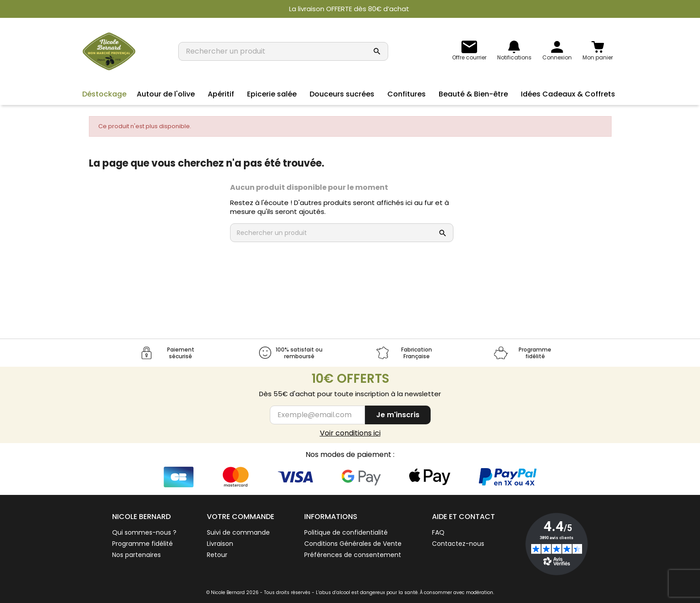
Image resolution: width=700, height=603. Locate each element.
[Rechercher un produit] (274, 51)
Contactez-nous (458, 544)
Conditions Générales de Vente (353, 544)
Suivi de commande (238, 532)
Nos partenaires (136, 555)
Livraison (220, 544)
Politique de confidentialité (346, 532)
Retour (217, 555)
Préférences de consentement (353, 555)
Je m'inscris (398, 415)
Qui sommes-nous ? (144, 532)
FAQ (438, 532)
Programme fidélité (143, 544)
